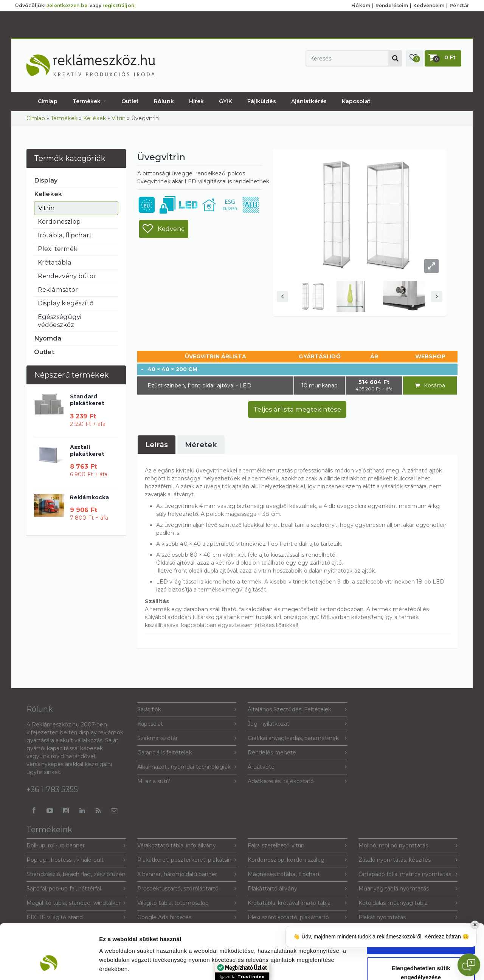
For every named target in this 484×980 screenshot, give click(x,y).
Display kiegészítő (66, 303)
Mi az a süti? (187, 781)
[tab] (157, 445)
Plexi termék (58, 249)
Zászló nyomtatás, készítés (408, 860)
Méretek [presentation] (201, 445)
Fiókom (361, 5)
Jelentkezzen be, (67, 5)
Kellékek (95, 118)
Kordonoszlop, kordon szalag (297, 860)
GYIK (225, 101)
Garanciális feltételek (187, 753)
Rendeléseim (392, 5)
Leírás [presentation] (157, 445)
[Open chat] (469, 965)
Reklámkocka (89, 497)
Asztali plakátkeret (87, 451)
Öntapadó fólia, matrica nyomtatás (408, 874)
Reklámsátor (58, 290)
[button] (414, 58)
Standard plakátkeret (87, 400)
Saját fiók (187, 710)
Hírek (197, 101)
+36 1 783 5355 (52, 790)
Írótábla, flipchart (65, 235)
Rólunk (164, 101)
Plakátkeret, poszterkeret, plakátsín (187, 860)
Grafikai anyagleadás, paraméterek (297, 738)
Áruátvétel (297, 767)
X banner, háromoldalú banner (187, 874)
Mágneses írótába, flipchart (297, 874)
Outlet (130, 101)
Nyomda (48, 338)
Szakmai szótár (187, 738)
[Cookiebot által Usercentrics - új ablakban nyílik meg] (49, 965)
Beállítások (412, 965)
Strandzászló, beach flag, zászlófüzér (76, 874)
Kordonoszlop (59, 221)
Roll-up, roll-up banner (76, 846)
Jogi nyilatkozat (297, 724)
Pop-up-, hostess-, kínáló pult (76, 860)
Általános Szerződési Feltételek (297, 710)
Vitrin (119, 118)
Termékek (89, 101)
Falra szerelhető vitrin (297, 846)
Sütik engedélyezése (421, 896)
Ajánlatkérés (309, 101)
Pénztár (459, 5)
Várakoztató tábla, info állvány (187, 846)
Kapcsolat (356, 101)
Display (46, 180)
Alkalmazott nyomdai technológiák (187, 767)
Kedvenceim (429, 5)
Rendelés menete (297, 753)
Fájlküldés (262, 101)
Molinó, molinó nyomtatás (408, 846)
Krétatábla (55, 262)
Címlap (48, 101)
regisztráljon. (119, 5)
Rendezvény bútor (67, 276)
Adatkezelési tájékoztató (297, 781)
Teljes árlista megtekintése (297, 409)
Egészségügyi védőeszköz (60, 321)
